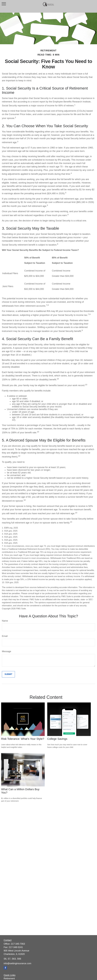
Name (5, 621)
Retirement (9, 978)
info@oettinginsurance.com (17, 963)
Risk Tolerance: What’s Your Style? (23, 739)
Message (7, 651)
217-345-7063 (18, 944)
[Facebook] (5, 968)
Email (5, 636)
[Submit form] (8, 674)
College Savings (57, 739)
